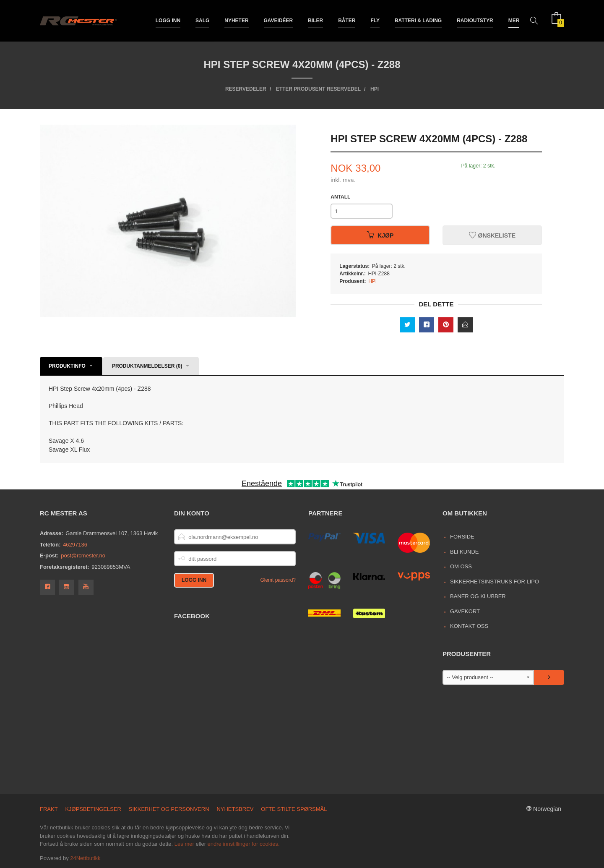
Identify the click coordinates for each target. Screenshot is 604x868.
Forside (462, 537)
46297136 (75, 545)
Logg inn (168, 20)
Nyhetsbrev (235, 809)
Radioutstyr (475, 20)
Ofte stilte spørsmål (294, 809)
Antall (340, 197)
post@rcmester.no (83, 556)
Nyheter (236, 20)
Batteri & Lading (418, 20)
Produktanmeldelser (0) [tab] (147, 366)
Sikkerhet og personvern (169, 809)
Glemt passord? (278, 580)
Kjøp (380, 235)
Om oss (461, 566)
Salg (202, 20)
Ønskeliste (492, 235)
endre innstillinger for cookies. (244, 844)
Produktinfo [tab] (67, 366)
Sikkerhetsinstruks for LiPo (495, 582)
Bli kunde (465, 552)
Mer (514, 20)
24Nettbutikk (85, 858)
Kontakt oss (469, 626)
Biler (315, 20)
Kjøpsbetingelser (93, 809)
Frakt (49, 809)
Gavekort (465, 611)
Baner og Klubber (478, 596)
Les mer (184, 844)
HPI (372, 281)
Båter (347, 20)
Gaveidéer (279, 20)
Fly (375, 20)
